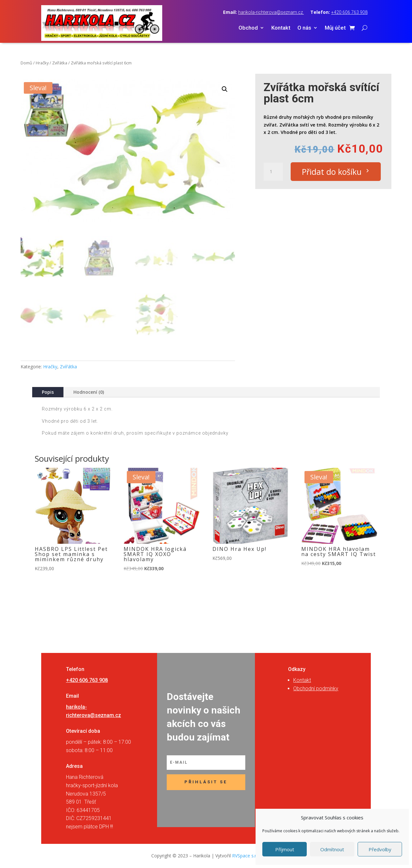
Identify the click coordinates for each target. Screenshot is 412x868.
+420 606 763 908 (349, 12)
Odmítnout (332, 849)
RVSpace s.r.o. (247, 856)
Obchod (248, 28)
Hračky (42, 63)
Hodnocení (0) (89, 392)
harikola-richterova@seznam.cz (271, 12)
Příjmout (285, 849)
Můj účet (335, 28)
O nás (304, 28)
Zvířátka (60, 63)
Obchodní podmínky (316, 689)
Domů (26, 63)
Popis (48, 392)
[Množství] (273, 172)
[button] (225, 89)
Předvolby (380, 849)
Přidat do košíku (332, 172)
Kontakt (281, 28)
